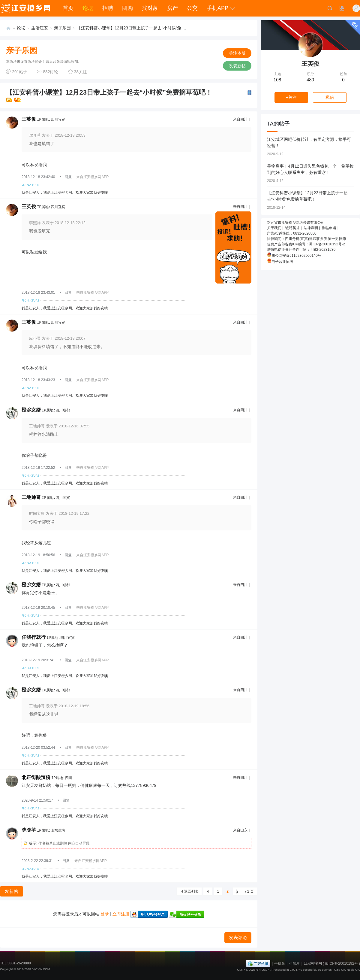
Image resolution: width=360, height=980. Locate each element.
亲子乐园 (62, 28)
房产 (172, 8)
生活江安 (40, 28)
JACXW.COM (41, 969)
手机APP (217, 8)
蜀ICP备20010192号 (341, 963)
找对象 (150, 8)
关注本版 (237, 53)
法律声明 (311, 228)
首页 (68, 8)
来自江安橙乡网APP (92, 177)
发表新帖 (237, 66)
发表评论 (238, 938)
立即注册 (121, 914)
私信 (330, 97)
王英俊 (29, 119)
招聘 (108, 8)
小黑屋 (294, 963)
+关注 (291, 97)
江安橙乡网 (8, 28)
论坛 (88, 8)
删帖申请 (329, 228)
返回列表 (191, 891)
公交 (192, 8)
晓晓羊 (29, 830)
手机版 (280, 963)
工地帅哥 (31, 497)
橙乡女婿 (31, 410)
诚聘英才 (292, 228)
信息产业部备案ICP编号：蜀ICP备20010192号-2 (306, 244)
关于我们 (274, 228)
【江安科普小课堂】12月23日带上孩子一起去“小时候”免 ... (131, 28)
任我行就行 (34, 637)
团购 (127, 8)
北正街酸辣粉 (36, 777)
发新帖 (12, 891)
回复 (68, 177)
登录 (105, 914)
